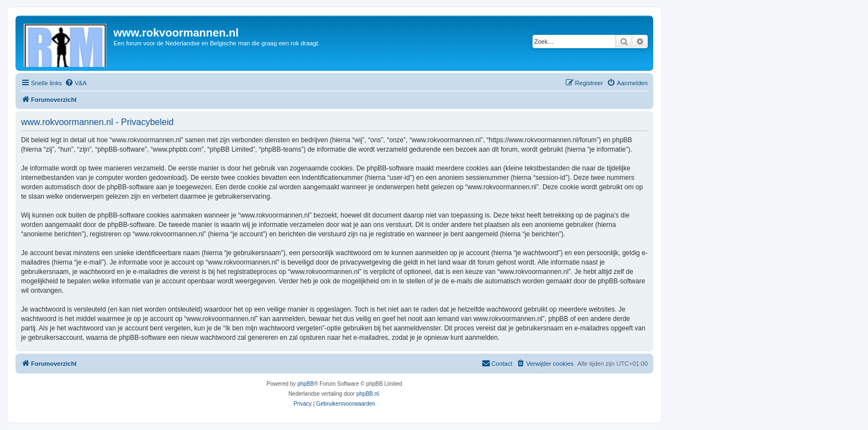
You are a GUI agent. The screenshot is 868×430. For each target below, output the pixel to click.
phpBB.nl (368, 394)
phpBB (306, 384)
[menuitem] (76, 83)
